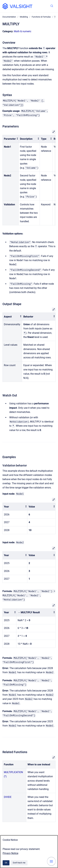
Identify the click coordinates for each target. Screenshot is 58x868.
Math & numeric (23, 31)
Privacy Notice (10, 853)
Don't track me (19, 863)
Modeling (24, 17)
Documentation (9, 17)
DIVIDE (8, 797)
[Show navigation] (51, 861)
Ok (6, 863)
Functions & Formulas (41, 17)
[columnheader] (11, 139)
